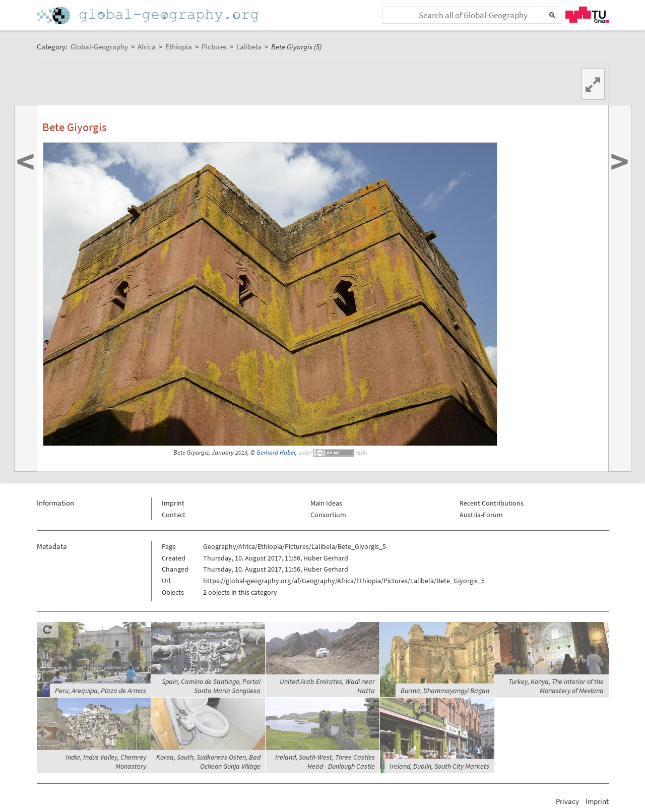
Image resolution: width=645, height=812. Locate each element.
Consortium (328, 515)
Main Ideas (326, 503)
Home (149, 15)
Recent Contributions (492, 503)
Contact (174, 515)
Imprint (173, 503)
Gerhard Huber (276, 452)
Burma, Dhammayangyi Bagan (445, 691)
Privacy (567, 801)
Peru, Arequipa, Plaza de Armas (101, 691)
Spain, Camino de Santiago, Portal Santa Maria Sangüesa (211, 686)
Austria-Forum (481, 515)
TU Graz (587, 15)
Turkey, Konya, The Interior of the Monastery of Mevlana (556, 686)
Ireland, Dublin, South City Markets (439, 766)
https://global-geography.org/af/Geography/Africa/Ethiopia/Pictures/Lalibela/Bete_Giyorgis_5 (344, 581)
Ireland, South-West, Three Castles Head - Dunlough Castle (325, 762)
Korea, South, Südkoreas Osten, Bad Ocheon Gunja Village (208, 762)
